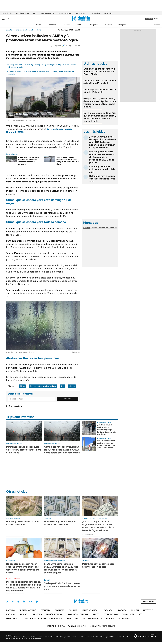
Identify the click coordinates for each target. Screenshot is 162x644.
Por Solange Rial (88, 534)
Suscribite (68, 399)
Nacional (11, 614)
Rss (140, 614)
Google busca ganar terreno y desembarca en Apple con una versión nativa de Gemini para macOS (100, 103)
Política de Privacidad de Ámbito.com (43, 618)
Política (80, 25)
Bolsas (94, 227)
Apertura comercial (65, 13)
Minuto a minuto (14, 579)
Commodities (104, 227)
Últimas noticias (28, 610)
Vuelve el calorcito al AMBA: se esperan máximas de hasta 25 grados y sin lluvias (106, 444)
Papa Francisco (95, 13)
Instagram (18, 602)
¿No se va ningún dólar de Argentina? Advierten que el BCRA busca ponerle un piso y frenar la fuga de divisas (103, 142)
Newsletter (157, 25)
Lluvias (72, 386)
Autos (96, 614)
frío (63, 386)
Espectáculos (111, 614)
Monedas (87, 227)
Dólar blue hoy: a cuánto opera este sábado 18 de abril (100, 82)
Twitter (7, 602)
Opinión (108, 25)
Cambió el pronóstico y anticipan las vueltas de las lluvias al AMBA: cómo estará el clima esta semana (62, 450)
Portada (11, 610)
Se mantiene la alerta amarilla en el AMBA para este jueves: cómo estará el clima (68, 161)
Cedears (113, 227)
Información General (24, 30)
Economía (52, 25)
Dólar (39, 25)
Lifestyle (148, 610)
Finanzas (67, 25)
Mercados (107, 610)
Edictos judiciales (92, 618)
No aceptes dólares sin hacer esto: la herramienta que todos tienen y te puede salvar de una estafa (23, 568)
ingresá (157, 19)
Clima (39, 30)
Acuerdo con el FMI (48, 13)
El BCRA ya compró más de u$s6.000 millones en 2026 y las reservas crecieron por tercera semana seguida (61, 568)
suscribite (149, 19)
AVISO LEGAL (73, 618)
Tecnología (128, 614)
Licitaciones (124, 618)
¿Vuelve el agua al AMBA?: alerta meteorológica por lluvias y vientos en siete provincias (107, 430)
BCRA (35, 13)
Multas (110, 618)
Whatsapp (37, 602)
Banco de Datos (90, 610)
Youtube (30, 601)
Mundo (24, 614)
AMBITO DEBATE (102, 626)
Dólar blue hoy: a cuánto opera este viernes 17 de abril (98, 565)
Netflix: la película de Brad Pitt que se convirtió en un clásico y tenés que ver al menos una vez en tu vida (100, 117)
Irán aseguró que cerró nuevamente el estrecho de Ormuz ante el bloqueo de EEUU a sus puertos (102, 157)
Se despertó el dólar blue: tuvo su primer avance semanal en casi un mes (62, 586)
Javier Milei (108, 13)
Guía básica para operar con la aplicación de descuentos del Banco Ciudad (99, 71)
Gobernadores (81, 13)
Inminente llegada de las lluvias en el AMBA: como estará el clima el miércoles (24, 450)
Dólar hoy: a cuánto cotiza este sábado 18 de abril (100, 91)
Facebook (13, 602)
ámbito (9, 30)
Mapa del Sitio (13, 618)
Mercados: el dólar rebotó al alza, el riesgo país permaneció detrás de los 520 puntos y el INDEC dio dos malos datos (24, 586)
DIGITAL (56, 626)
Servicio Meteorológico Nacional (43, 386)
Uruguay (122, 25)
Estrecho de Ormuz (22, 13)
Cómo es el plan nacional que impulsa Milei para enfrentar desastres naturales (29, 161)
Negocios (94, 25)
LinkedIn (24, 602)
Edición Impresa (54, 614)
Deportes (37, 614)
